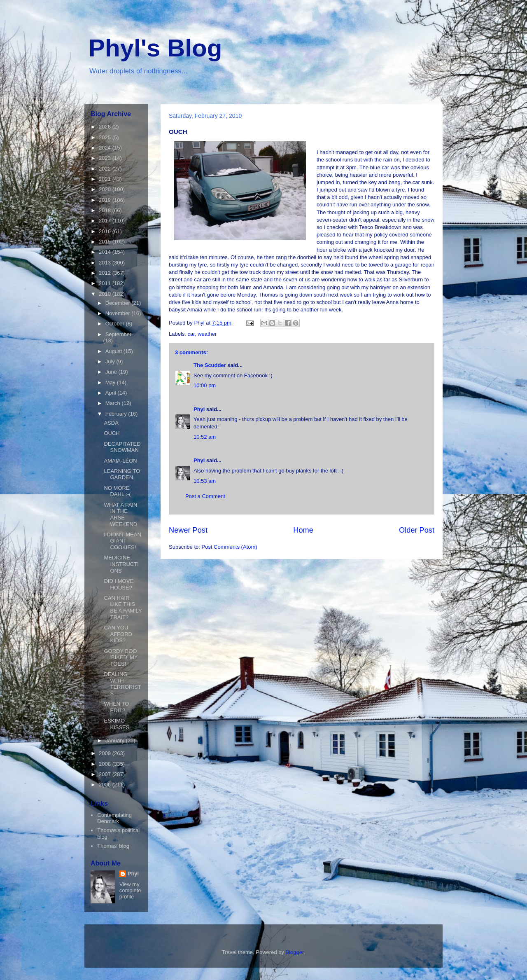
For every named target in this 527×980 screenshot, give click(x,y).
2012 (106, 273)
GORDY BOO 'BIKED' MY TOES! (121, 657)
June (112, 372)
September (119, 334)
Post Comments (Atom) (230, 547)
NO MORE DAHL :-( (117, 491)
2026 (106, 127)
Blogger (295, 952)
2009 (106, 753)
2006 (106, 785)
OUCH (112, 433)
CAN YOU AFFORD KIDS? (118, 634)
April (112, 393)
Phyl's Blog (155, 48)
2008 (106, 764)
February (117, 414)
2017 (106, 221)
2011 (106, 283)
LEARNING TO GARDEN (122, 474)
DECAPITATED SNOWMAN (122, 447)
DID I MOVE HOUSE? (119, 584)
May (111, 382)
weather (207, 334)
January (116, 740)
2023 (106, 158)
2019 (106, 200)
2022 (106, 169)
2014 (106, 252)
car (191, 334)
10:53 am (205, 481)
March (114, 403)
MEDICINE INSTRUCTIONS (121, 564)
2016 (106, 231)
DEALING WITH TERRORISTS (122, 684)
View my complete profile (130, 890)
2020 (106, 189)
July (111, 361)
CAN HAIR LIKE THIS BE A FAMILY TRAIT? (123, 608)
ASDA (111, 423)
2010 (106, 294)
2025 (106, 137)
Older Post (417, 530)
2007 (106, 774)
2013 (106, 263)
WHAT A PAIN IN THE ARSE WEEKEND (120, 515)
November (119, 313)
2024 (106, 148)
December (119, 303)
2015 (106, 242)
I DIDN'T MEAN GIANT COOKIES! (122, 541)
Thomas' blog (113, 846)
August (114, 351)
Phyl (199, 409)
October (116, 324)
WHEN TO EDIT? (116, 707)
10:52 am (205, 437)
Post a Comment (205, 496)
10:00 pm (205, 385)
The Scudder (210, 365)
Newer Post (188, 530)
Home (303, 530)
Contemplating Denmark (114, 818)
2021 (106, 179)
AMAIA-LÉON (120, 461)
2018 (106, 210)
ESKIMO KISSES (117, 724)
